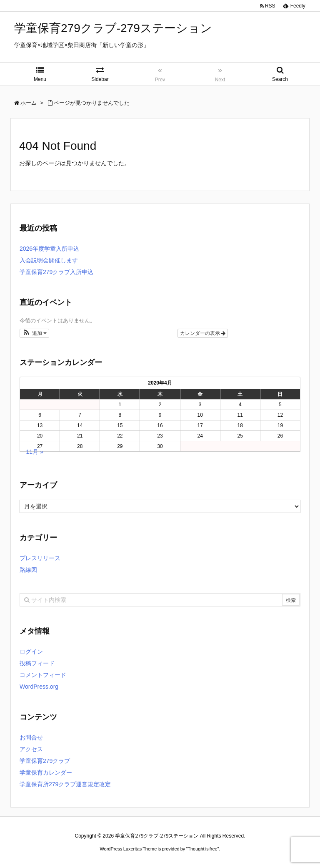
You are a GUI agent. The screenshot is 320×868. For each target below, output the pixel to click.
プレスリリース (40, 558)
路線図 (28, 570)
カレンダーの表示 (203, 333)
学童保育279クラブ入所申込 (56, 272)
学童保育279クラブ (45, 761)
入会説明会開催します (49, 260)
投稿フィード (37, 663)
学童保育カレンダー (46, 772)
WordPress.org (39, 687)
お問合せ (31, 737)
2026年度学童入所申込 (49, 249)
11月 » (35, 452)
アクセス (31, 749)
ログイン (31, 652)
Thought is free (202, 849)
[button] (34, 333)
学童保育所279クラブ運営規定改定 (65, 784)
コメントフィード (43, 675)
